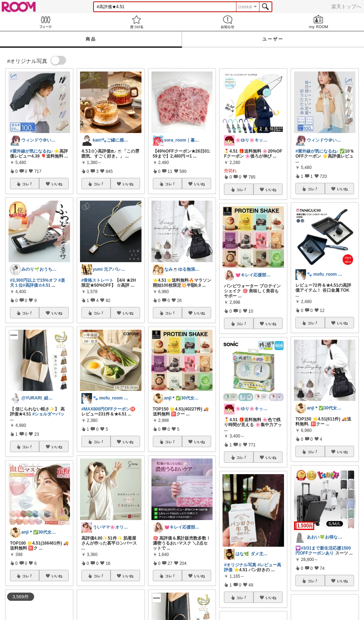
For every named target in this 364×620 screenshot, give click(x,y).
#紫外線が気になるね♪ (31, 151)
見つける (136, 22)
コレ (27, 184)
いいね (57, 184)
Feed (45, 22)
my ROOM (318, 22)
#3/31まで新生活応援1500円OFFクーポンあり (323, 551)
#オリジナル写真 (240, 565)
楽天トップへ (346, 6)
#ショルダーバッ (49, 414)
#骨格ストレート (98, 280)
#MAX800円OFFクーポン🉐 (108, 409)
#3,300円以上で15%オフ (34, 280)
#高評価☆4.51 (37, 285)
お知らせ (227, 22)
